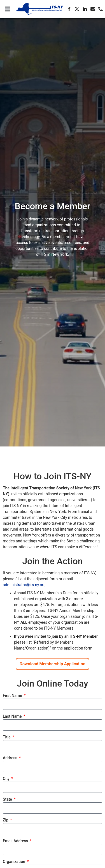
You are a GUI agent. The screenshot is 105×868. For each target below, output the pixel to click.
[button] (8, 9)
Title (7, 737)
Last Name (13, 716)
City (7, 779)
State (8, 799)
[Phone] (101, 9)
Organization (14, 862)
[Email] (93, 9)
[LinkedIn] (85, 9)
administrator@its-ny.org (24, 585)
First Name (13, 696)
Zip (6, 820)
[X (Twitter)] (77, 9)
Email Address (16, 841)
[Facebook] (69, 9)
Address (11, 758)
